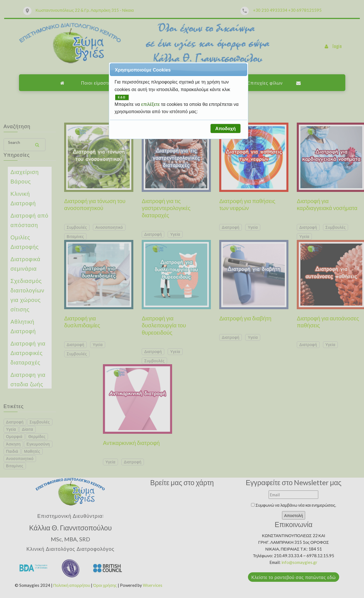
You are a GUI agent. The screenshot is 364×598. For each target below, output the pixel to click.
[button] (225, 128)
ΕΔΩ (122, 97)
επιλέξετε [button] (151, 104)
